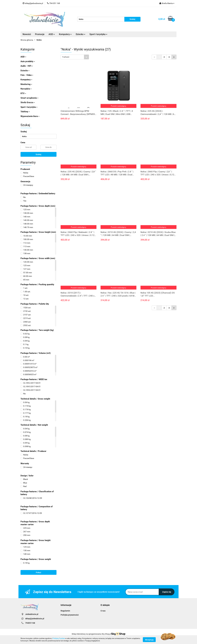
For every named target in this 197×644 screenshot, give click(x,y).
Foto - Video (27, 75)
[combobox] (75, 57)
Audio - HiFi (27, 66)
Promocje (40, 34)
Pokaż (39, 572)
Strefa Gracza (28, 102)
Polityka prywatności (70, 615)
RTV (23, 93)
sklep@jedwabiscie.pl (35, 619)
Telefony (25, 112)
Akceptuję (149, 640)
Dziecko (81, 34)
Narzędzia (26, 89)
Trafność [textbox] (66, 57)
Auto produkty (28, 61)
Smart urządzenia (29, 98)
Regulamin (65, 611)
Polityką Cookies (59, 638)
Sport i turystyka (98, 34)
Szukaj (38, 154)
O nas (103, 611)
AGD (52, 34)
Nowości (27, 34)
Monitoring (26, 84)
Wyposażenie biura (30, 116)
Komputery (65, 34)
